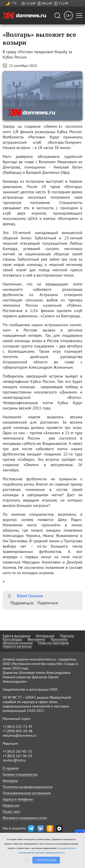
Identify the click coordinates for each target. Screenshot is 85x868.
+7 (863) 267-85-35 (17, 751)
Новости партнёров (53, 643)
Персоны (67, 636)
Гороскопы (59, 639)
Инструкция (45, 636)
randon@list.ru (14, 760)
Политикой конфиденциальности (49, 853)
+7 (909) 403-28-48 (18, 731)
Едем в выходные (17, 636)
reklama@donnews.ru (20, 735)
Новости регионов (17, 646)
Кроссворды (12, 639)
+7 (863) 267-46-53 (17, 756)
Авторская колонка (18, 643)
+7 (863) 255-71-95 (18, 727)
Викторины (37, 639)
